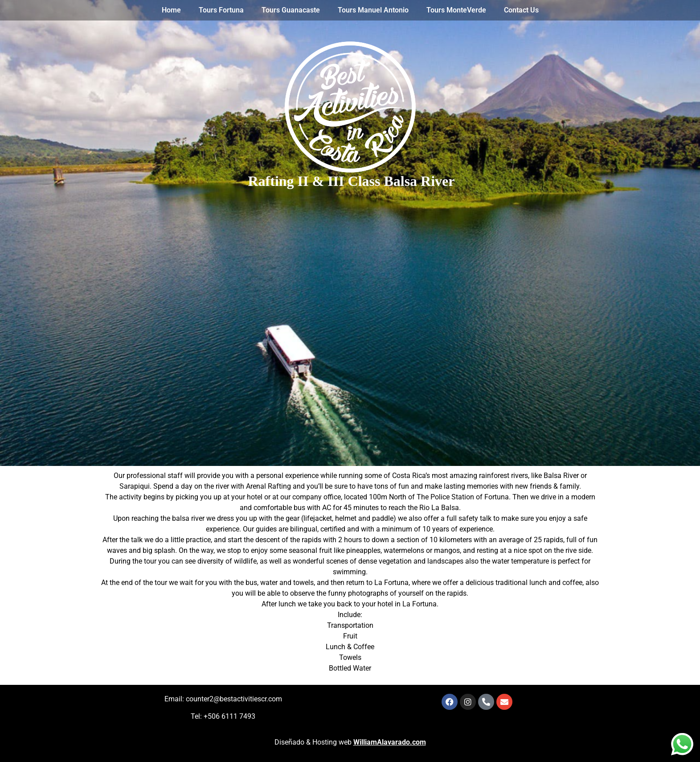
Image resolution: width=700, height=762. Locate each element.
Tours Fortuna (221, 10)
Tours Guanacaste (291, 10)
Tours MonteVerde (456, 10)
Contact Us (521, 10)
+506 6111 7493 (229, 716)
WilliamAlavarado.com (390, 742)
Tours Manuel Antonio (373, 10)
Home (171, 10)
